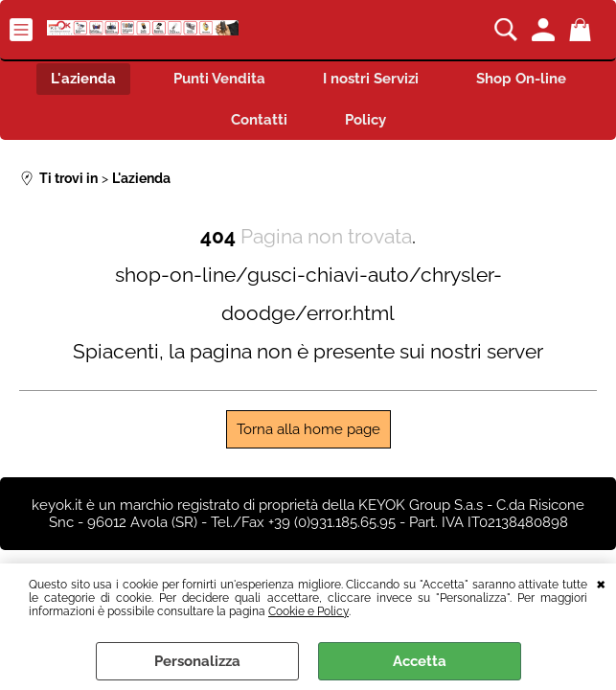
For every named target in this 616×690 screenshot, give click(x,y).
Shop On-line (521, 79)
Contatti (259, 120)
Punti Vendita (219, 79)
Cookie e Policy (308, 611)
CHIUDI (601, 583)
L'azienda (83, 79)
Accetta (420, 661)
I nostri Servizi (371, 79)
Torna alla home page (308, 429)
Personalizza (197, 661)
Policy (365, 120)
